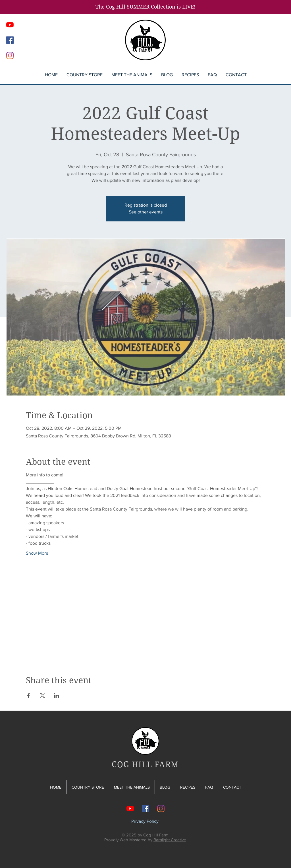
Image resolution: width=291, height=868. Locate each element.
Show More (37, 553)
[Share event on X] (42, 696)
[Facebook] (10, 40)
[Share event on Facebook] (29, 696)
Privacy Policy (145, 821)
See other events (146, 212)
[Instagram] (10, 55)
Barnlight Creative (170, 840)
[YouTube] (10, 25)
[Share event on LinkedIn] (56, 696)
